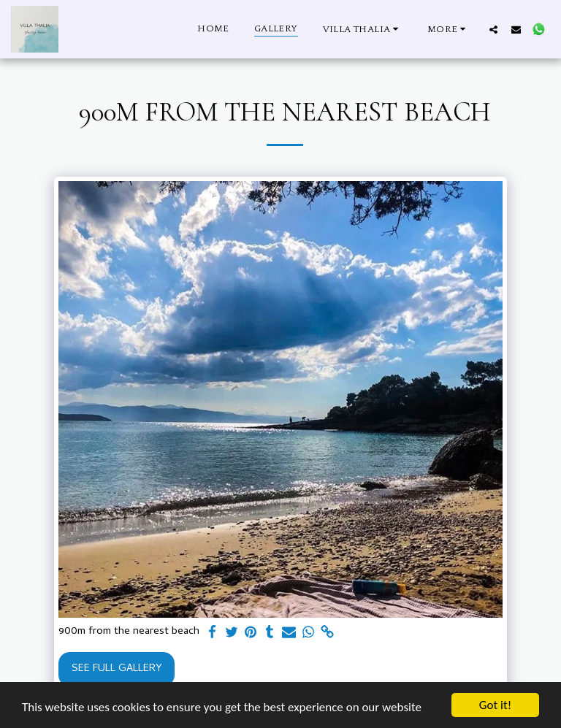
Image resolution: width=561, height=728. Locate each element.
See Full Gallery (117, 669)
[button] (363, 29)
